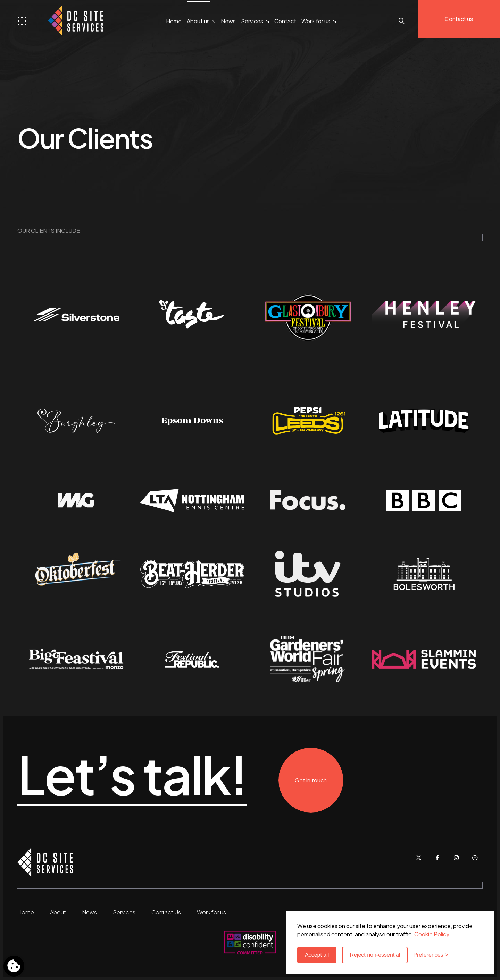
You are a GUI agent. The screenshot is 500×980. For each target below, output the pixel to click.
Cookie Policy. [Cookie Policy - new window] (432, 934)
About (58, 912)
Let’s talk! (132, 775)
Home (174, 21)
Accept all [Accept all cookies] (317, 955)
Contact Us (166, 912)
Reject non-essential (375, 955)
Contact (285, 21)
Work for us (316, 21)
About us (198, 21)
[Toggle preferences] (14, 966)
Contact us (459, 19)
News (228, 21)
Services (252, 21)
